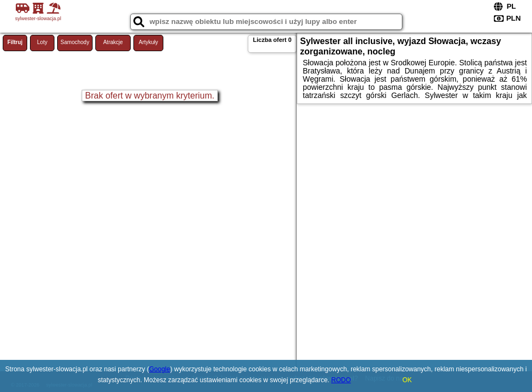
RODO (341, 380)
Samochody (75, 42)
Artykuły (149, 42)
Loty (42, 42)
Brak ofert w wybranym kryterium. (149, 96)
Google (160, 369)
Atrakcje (113, 42)
